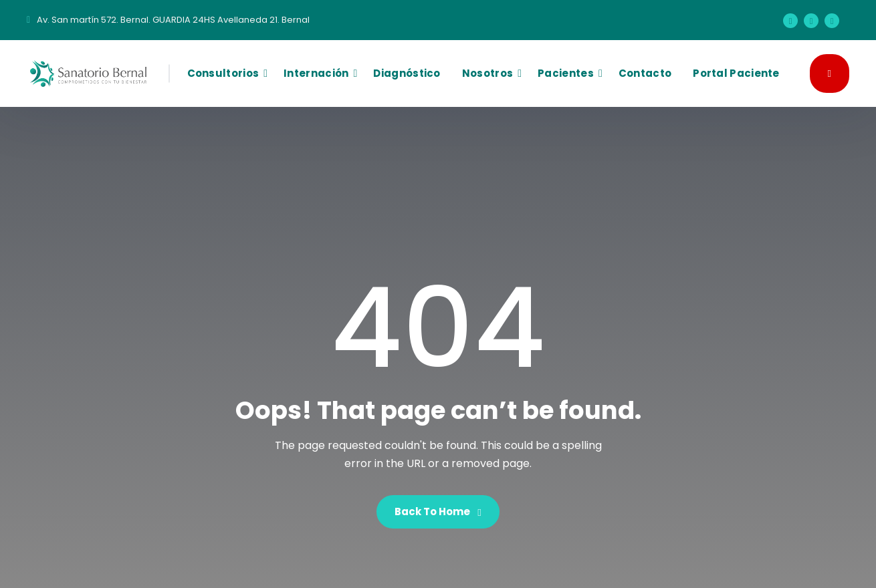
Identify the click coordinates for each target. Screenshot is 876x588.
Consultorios (223, 73)
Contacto (645, 73)
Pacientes (566, 73)
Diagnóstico (407, 73)
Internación (316, 73)
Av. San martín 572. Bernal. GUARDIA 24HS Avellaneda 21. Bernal (173, 20)
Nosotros (487, 73)
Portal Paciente (736, 73)
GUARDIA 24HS (830, 73)
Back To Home (438, 511)
